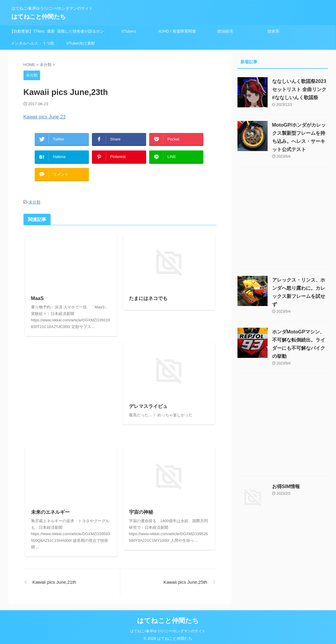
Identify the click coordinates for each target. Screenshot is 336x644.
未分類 (35, 199)
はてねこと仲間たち (39, 17)
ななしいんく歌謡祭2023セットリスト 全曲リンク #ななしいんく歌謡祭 (299, 89)
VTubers (129, 31)
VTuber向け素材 (80, 43)
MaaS (37, 295)
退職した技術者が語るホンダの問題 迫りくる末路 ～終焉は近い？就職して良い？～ (80, 33)
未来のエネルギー (50, 509)
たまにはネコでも (148, 295)
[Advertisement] (71, 386)
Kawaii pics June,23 (44, 117)
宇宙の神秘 (141, 509)
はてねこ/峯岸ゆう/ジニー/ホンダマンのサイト (168, 628)
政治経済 (225, 31)
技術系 (273, 31)
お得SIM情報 (286, 486)
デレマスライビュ (148, 403)
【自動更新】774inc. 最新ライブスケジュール (32, 33)
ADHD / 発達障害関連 (177, 31)
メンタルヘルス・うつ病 (32, 43)
